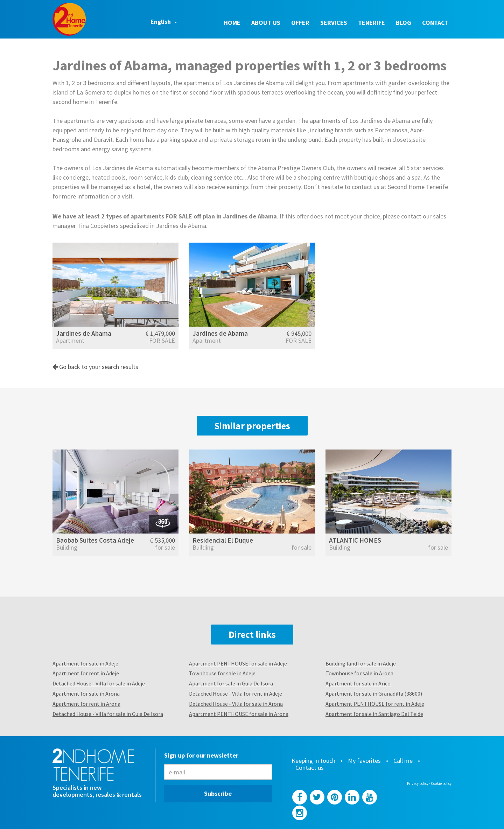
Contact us (310, 768)
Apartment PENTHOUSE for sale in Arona (239, 714)
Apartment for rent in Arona (86, 704)
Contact (435, 23)
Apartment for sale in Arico (358, 683)
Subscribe (218, 793)
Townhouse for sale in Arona (359, 673)
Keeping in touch (313, 761)
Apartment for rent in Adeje (86, 673)
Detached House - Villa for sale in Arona (236, 704)
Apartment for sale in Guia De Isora (231, 683)
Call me (403, 761)
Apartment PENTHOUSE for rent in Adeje (375, 704)
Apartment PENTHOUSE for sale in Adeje (238, 663)
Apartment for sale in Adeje (85, 663)
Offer (300, 23)
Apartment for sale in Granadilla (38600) (374, 694)
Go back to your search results (95, 367)
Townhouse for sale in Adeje (222, 673)
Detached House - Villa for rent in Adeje (236, 694)
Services (334, 23)
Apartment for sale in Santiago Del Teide (374, 714)
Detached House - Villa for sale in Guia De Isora (108, 714)
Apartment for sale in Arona (86, 694)
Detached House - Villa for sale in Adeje (99, 683)
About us (266, 23)
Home (232, 23)
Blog (404, 23)
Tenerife (372, 23)
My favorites (364, 761)
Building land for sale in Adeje (361, 663)
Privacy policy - (419, 783)
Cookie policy (441, 783)
